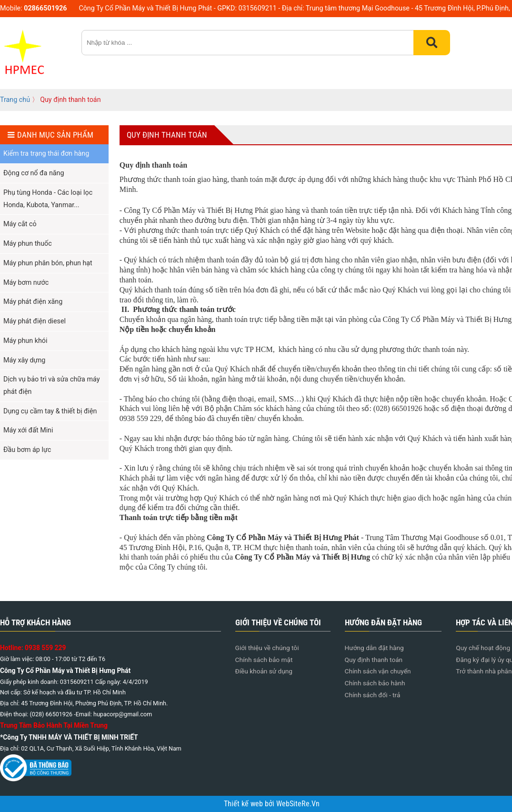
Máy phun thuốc (28, 243)
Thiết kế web (244, 804)
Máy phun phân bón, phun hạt (48, 263)
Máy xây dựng (24, 360)
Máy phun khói (25, 341)
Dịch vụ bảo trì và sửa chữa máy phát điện (51, 385)
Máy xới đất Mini (28, 430)
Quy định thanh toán (374, 660)
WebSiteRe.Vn (298, 804)
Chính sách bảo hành (375, 683)
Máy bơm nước (26, 282)
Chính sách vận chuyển (378, 671)
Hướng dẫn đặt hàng (374, 648)
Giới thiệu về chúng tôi (267, 648)
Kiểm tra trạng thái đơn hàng (46, 153)
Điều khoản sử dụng (264, 671)
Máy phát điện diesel (35, 321)
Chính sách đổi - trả (373, 695)
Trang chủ (15, 100)
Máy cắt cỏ (20, 224)
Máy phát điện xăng (33, 301)
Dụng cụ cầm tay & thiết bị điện (50, 411)
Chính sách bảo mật (264, 660)
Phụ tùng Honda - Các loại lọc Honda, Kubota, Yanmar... (48, 199)
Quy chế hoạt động (483, 648)
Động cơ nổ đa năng (34, 173)
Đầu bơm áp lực (27, 450)
